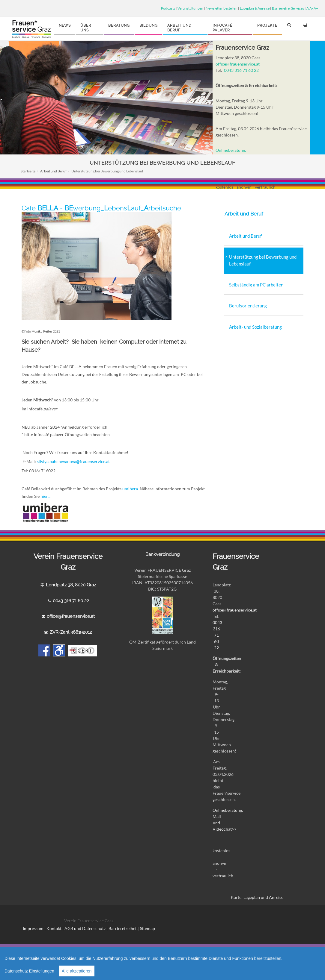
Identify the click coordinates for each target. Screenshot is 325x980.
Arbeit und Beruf (53, 171)
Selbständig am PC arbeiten (256, 285)
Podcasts (168, 8)
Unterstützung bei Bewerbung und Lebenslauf (263, 260)
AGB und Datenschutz (85, 928)
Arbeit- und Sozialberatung (255, 327)
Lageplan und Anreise (263, 897)
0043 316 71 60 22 (241, 70)
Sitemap (148, 928)
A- (311, 8)
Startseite (28, 171)
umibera (130, 489)
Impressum (33, 928)
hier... (45, 496)
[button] (290, 28)
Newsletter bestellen (222, 8)
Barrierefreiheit (123, 928)
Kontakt (54, 928)
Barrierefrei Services (288, 8)
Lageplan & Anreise (255, 8)
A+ (316, 8)
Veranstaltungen (190, 8)
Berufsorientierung (248, 306)
